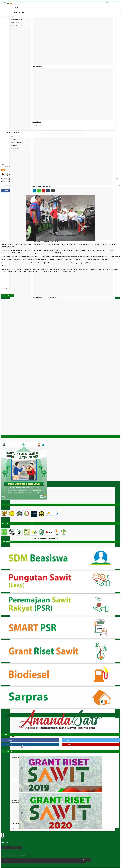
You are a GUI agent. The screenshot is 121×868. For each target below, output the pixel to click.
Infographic (15, 145)
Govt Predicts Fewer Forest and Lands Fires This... (46, 242)
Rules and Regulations (17, 142)
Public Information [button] (13, 132)
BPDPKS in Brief (37, 122)
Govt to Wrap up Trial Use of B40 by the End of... (45, 538)
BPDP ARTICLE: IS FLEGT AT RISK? (42, 186)
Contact (4, 2)
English (107, 2)
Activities (14, 139)
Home (16, 8)
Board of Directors (37, 66)
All (12, 17)
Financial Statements (17, 26)
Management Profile (17, 20)
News (3, 164)
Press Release (15, 148)
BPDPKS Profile (15, 23)
